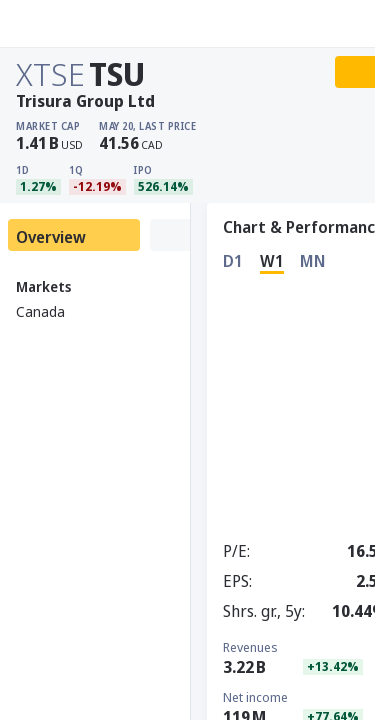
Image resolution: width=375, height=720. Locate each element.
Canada (40, 311)
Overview (51, 237)
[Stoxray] (64, 24)
